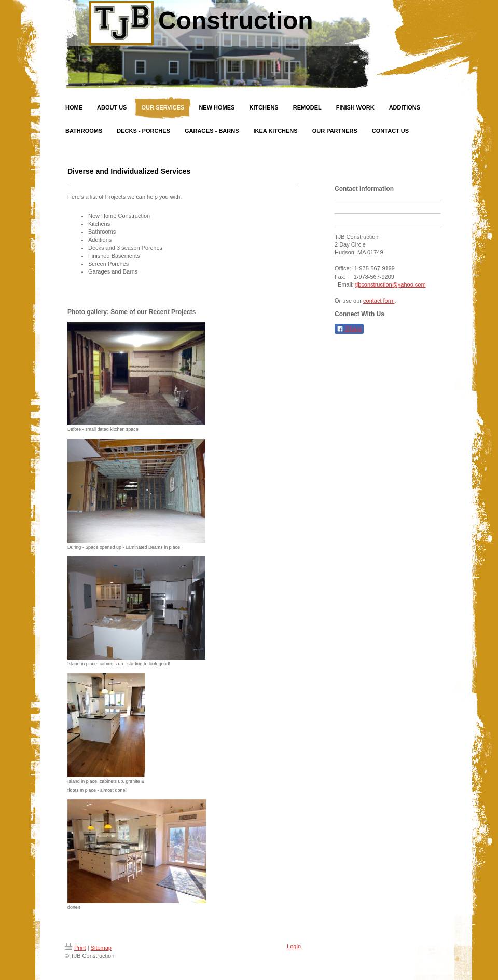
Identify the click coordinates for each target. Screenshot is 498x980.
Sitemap (101, 948)
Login (294, 946)
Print (75, 948)
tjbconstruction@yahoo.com (391, 284)
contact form (379, 301)
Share (349, 329)
